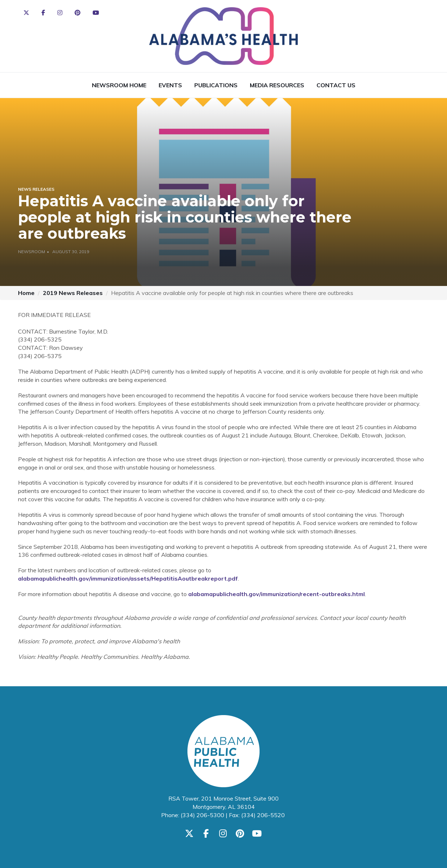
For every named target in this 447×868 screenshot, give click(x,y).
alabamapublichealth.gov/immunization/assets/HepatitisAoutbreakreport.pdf (128, 578)
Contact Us (336, 85)
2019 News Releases (73, 293)
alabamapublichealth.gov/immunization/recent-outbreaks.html (276, 594)
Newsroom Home (119, 85)
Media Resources (277, 85)
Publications (216, 85)
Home (26, 293)
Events (170, 85)
